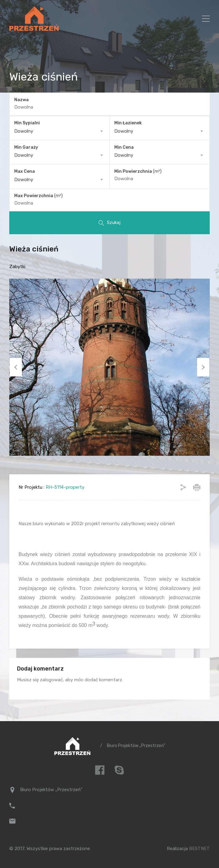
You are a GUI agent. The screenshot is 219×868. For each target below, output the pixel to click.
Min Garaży (26, 146)
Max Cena (25, 171)
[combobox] (59, 130)
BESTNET (199, 848)
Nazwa (21, 100)
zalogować (51, 679)
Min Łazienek (128, 122)
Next (204, 366)
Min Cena (124, 146)
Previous (15, 366)
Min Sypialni (27, 122)
